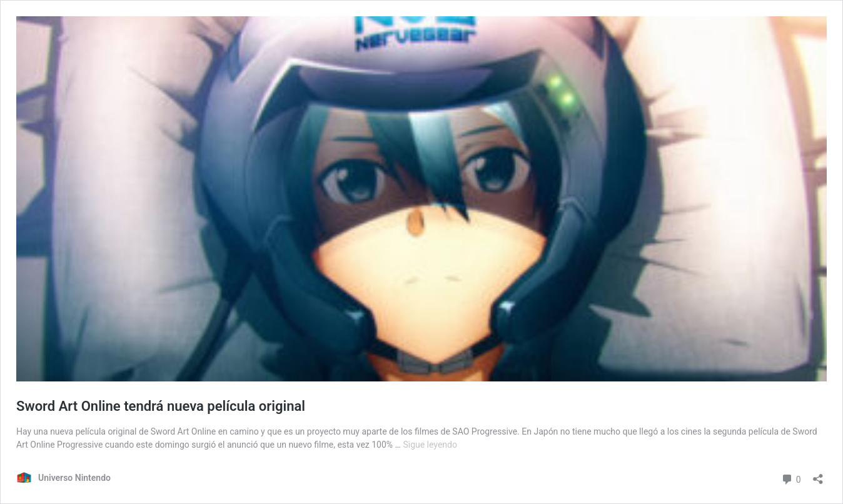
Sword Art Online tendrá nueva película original (161, 406)
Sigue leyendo (430, 445)
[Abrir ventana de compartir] (818, 475)
